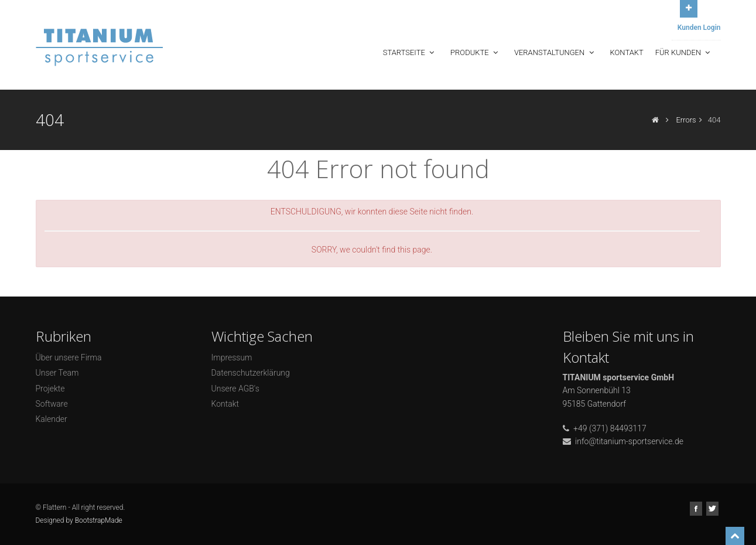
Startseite (410, 52)
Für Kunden (684, 52)
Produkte (475, 52)
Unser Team (57, 373)
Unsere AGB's (235, 389)
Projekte (50, 389)
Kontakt (627, 52)
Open (689, 7)
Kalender (52, 419)
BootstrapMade (99, 520)
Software (52, 404)
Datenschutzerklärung (251, 373)
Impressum (232, 357)
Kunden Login (699, 28)
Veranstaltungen (555, 52)
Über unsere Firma (69, 357)
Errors (686, 120)
